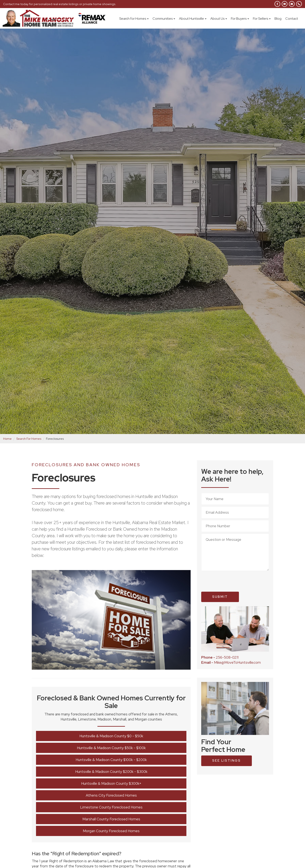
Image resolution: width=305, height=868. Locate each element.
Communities (164, 19)
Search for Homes (134, 19)
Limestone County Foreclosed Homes (111, 807)
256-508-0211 (220, 657)
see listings (227, 761)
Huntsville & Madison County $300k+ (111, 783)
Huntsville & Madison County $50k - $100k (111, 748)
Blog (278, 19)
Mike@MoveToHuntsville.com (231, 662)
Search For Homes (29, 439)
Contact (292, 19)
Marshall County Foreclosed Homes (111, 819)
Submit (220, 597)
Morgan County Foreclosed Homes (111, 831)
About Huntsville (193, 19)
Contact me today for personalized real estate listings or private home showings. (58, 4)
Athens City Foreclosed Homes (111, 795)
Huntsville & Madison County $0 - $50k (111, 736)
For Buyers (240, 19)
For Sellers (262, 19)
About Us (219, 19)
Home (7, 439)
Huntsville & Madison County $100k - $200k (111, 760)
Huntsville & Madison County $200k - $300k (111, 772)
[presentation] (233, 581)
